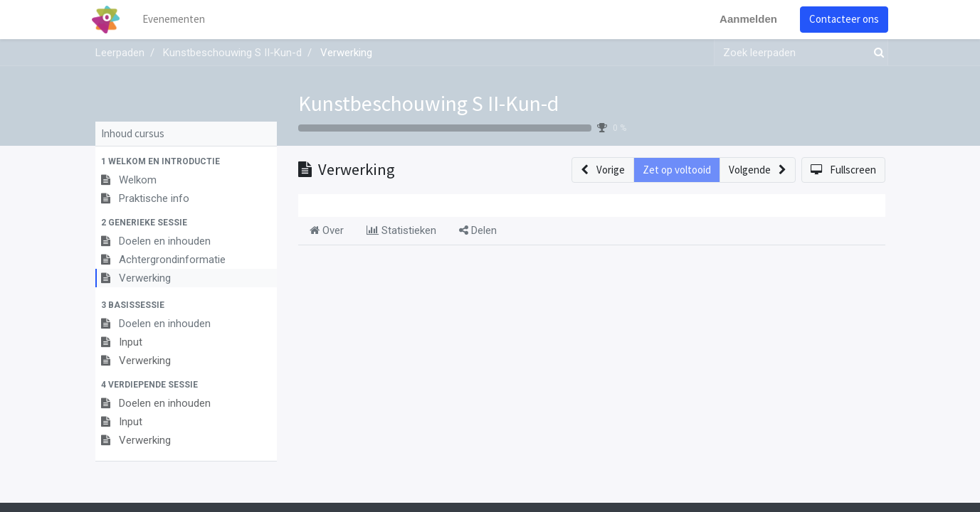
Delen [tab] (478, 230)
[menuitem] (176, 20)
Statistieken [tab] (401, 230)
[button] (186, 161)
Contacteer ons (841, 19)
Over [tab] (327, 230)
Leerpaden (120, 53)
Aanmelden (745, 19)
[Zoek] (876, 53)
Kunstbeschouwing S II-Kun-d (428, 103)
